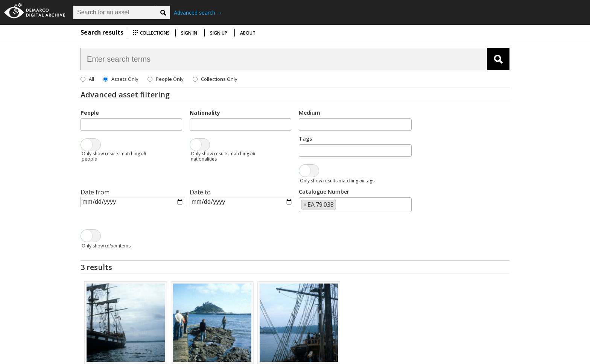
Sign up (219, 33)
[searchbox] (85, 124)
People (90, 113)
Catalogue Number (324, 192)
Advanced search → (198, 13)
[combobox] (131, 125)
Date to (200, 192)
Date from (95, 192)
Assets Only (125, 79)
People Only (170, 79)
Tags (305, 139)
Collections (151, 33)
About (248, 33)
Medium (309, 113)
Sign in (189, 33)
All (91, 79)
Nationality (205, 113)
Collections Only (219, 79)
